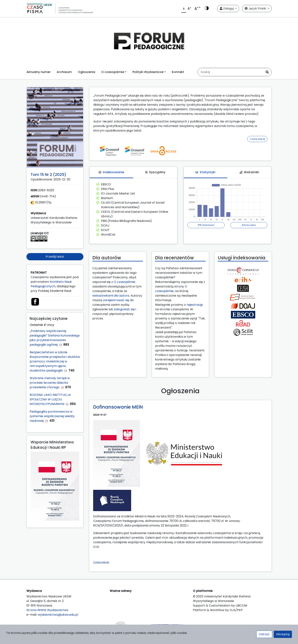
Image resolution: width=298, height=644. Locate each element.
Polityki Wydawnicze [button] (148, 72)
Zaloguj (227, 8)
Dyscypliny (155, 172)
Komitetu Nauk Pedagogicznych (51, 284)
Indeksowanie (111, 172)
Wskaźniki (249, 172)
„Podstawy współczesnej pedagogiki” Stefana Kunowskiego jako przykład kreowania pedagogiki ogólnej (55, 338)
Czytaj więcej (257, 139)
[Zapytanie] (230, 72)
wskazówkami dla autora (111, 296)
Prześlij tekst (55, 257)
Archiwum (64, 72)
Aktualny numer (38, 72)
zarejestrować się (116, 300)
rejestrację (195, 305)
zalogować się (124, 309)
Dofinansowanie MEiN (118, 407)
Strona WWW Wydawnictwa (47, 610)
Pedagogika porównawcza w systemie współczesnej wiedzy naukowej (52, 416)
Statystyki (205, 172)
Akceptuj (283, 634)
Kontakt (178, 72)
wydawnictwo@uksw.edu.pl (58, 615)
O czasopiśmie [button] (113, 72)
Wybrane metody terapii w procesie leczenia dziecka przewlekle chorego (50, 383)
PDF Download (206, 225)
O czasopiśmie (124, 282)
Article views (249, 225)
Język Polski (256, 8)
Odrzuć (264, 634)
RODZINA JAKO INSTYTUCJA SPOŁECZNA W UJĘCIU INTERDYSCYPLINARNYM (50, 399)
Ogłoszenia (87, 72)
